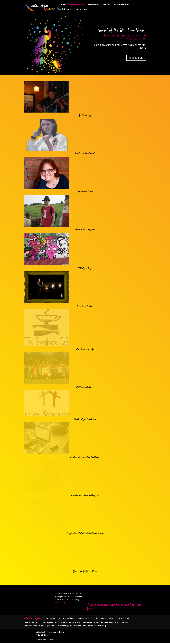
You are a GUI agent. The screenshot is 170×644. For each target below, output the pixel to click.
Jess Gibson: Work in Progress (85, 496)
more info (50, 636)
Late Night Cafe (85, 268)
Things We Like (67, 10)
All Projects (136, 58)
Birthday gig (85, 116)
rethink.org (60, 604)
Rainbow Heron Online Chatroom (85, 458)
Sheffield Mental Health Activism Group (85, 535)
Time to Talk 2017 (85, 306)
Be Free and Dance (85, 382)
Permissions (93, 5)
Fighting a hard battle (85, 154)
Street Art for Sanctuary (85, 420)
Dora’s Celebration (120, 5)
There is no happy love (85, 230)
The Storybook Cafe (85, 344)
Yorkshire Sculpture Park (85, 573)
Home (63, 5)
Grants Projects (76, 5)
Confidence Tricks (85, 192)
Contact (105, 5)
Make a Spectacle (48, 641)
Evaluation (82, 10)
